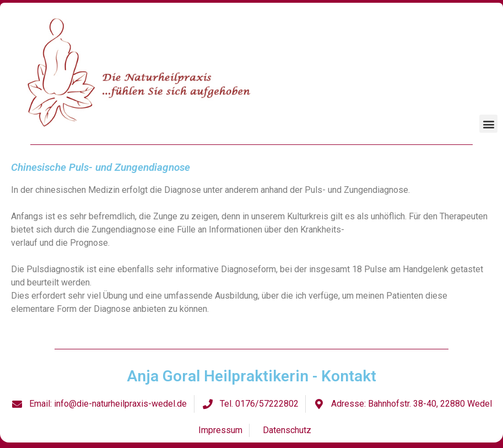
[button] (488, 124)
